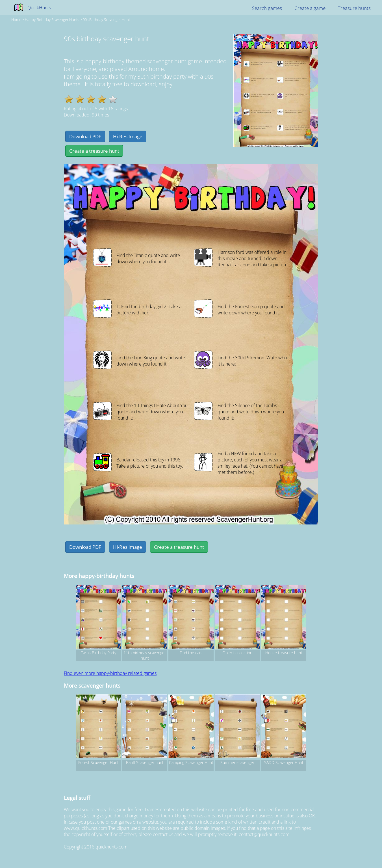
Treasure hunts (354, 8)
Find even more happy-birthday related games (110, 673)
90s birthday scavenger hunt (106, 20)
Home (16, 20)
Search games (267, 8)
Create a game (310, 8)
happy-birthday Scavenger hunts (52, 20)
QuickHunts (39, 8)
